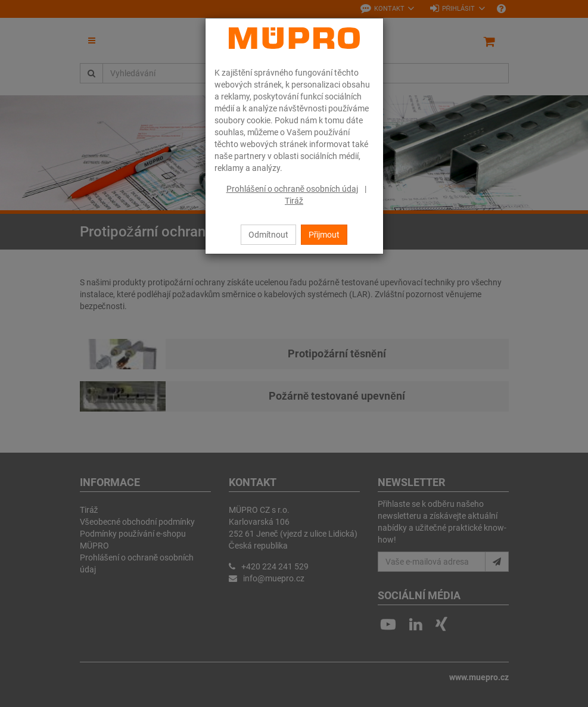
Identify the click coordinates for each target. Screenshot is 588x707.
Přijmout (324, 235)
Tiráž (294, 201)
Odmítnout (268, 235)
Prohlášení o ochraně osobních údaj (293, 189)
